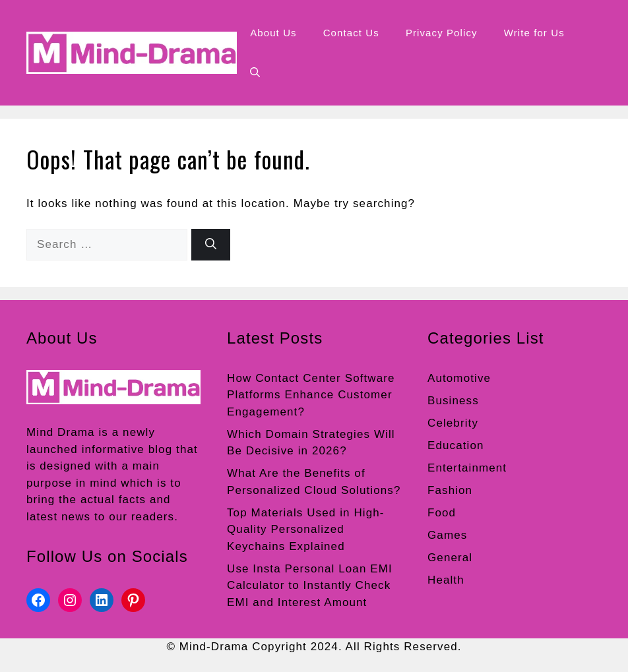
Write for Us (534, 33)
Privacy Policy (442, 33)
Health (446, 580)
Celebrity (453, 423)
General (450, 558)
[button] (255, 73)
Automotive (459, 378)
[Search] (211, 245)
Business (453, 401)
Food (442, 513)
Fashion (450, 490)
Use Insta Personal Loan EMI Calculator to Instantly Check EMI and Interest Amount (310, 586)
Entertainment (467, 468)
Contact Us (351, 33)
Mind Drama (61, 432)
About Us (273, 33)
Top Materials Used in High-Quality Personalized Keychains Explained (306, 530)
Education (456, 445)
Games (447, 535)
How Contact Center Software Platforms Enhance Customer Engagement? (311, 395)
